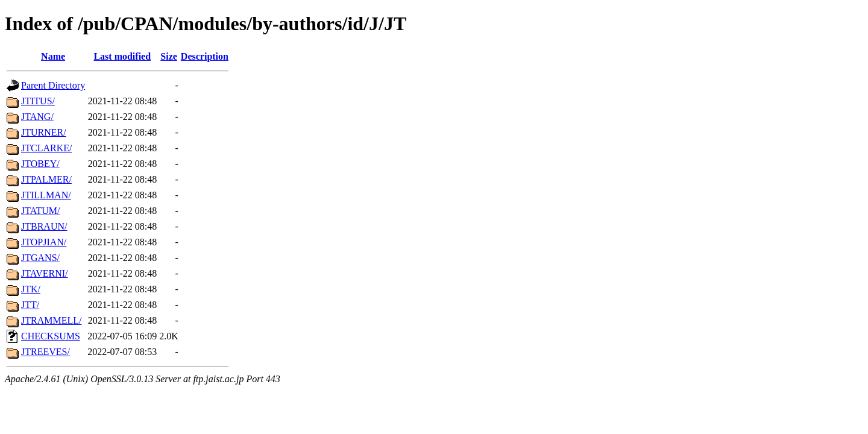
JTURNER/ (44, 132)
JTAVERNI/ (45, 273)
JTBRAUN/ (44, 226)
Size (169, 56)
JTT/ (30, 305)
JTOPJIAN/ (44, 242)
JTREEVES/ (46, 352)
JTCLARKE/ (46, 148)
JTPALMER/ (46, 179)
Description (205, 56)
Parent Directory (53, 85)
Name (53, 56)
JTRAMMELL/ (51, 320)
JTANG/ (37, 117)
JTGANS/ (40, 258)
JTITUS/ (38, 101)
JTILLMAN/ (46, 195)
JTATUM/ (41, 211)
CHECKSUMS (51, 336)
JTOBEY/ (40, 164)
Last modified (122, 56)
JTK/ (31, 289)
